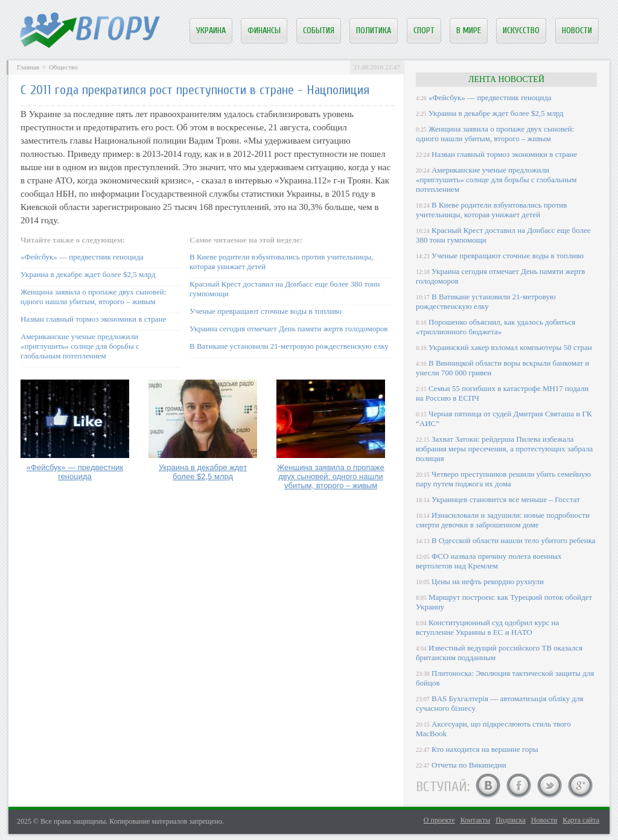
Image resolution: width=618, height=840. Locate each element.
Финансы (264, 30)
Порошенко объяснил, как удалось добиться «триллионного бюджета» (495, 327)
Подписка (511, 820)
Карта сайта (581, 820)
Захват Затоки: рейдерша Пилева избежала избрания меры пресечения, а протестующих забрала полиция (504, 449)
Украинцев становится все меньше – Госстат (506, 499)
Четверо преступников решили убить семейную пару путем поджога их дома (503, 479)
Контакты (476, 820)
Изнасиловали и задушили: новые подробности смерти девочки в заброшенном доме (503, 520)
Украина (211, 30)
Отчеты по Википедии (469, 765)
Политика (374, 30)
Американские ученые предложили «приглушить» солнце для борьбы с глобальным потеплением (80, 346)
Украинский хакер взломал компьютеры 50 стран (510, 347)
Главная (28, 67)
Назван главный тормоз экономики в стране (93, 319)
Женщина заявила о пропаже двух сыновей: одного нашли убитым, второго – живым (93, 297)
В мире (469, 30)
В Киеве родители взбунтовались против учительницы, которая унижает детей (491, 210)
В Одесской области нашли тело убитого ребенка (514, 540)
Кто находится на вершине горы (485, 749)
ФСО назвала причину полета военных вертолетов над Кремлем (489, 561)
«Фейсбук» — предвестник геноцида (82, 257)
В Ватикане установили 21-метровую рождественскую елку (289, 346)
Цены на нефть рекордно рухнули (488, 581)
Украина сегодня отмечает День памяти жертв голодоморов (288, 329)
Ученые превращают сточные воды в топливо (266, 311)
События (319, 30)
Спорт (424, 30)
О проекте (439, 820)
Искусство (521, 30)
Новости (577, 30)
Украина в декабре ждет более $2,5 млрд (88, 274)
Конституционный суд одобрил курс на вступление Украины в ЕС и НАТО (487, 627)
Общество (63, 67)
